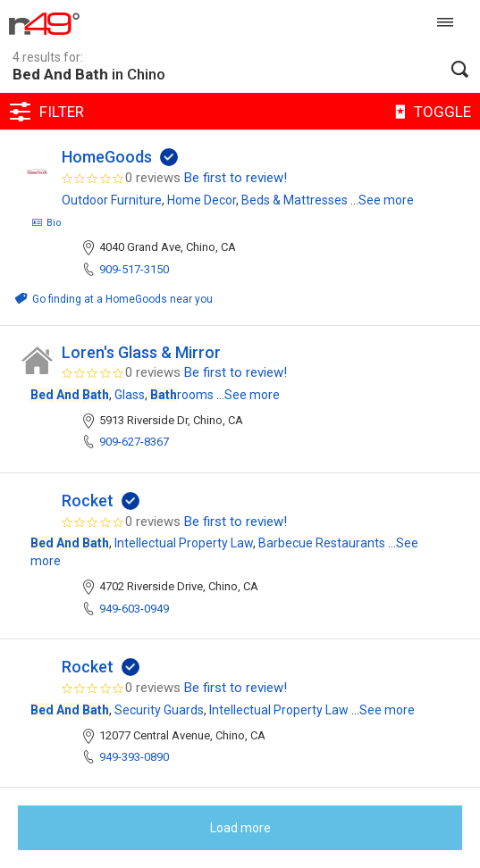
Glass (130, 395)
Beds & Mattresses (295, 200)
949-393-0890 (134, 757)
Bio (46, 223)
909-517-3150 (134, 269)
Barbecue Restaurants (322, 543)
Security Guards (159, 710)
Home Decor (202, 200)
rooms (182, 395)
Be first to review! (236, 178)
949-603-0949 (134, 609)
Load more (240, 828)
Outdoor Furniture (112, 200)
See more (386, 200)
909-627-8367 (134, 442)
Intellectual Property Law (184, 543)
